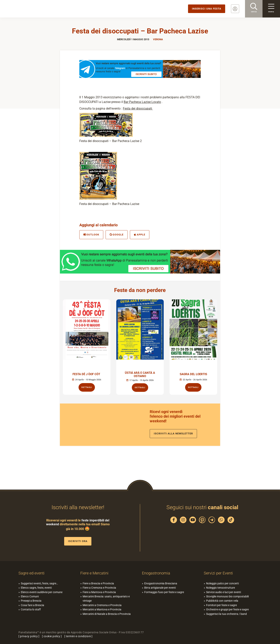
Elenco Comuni (30, 596)
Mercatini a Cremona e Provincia (102, 605)
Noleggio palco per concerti (222, 583)
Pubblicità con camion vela (222, 601)
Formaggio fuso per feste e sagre (164, 592)
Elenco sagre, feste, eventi (36, 588)
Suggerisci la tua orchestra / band (226, 614)
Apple (140, 235)
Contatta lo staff (31, 609)
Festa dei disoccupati (138, 108)
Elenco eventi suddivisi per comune (42, 592)
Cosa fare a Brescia (32, 605)
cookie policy (52, 636)
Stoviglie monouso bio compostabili (227, 596)
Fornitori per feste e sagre (221, 605)
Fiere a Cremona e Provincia (99, 588)
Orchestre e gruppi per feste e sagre (227, 609)
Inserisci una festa (207, 9)
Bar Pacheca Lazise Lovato (142, 102)
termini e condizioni (78, 636)
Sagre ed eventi (31, 573)
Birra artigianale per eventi (160, 588)
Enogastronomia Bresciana (161, 583)
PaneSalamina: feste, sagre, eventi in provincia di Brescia (30, 9)
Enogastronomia (156, 573)
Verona (158, 39)
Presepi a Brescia (31, 601)
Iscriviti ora (78, 541)
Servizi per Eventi (218, 573)
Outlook (91, 235)
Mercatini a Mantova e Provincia (102, 609)
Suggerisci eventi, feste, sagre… (39, 583)
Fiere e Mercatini (94, 573)
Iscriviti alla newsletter (173, 434)
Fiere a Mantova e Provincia (99, 592)
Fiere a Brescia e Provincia (98, 583)
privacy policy (29, 636)
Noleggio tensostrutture (220, 588)
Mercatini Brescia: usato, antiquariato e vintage (106, 599)
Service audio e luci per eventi (224, 592)
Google (117, 235)
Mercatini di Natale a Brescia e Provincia (107, 614)
